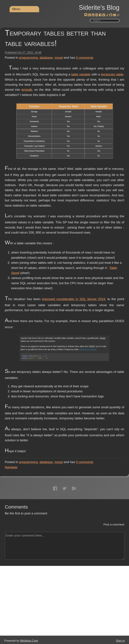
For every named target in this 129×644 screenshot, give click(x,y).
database (46, 58)
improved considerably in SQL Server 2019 (73, 299)
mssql (59, 58)
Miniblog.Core (29, 641)
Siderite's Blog (99, 8)
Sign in (120, 641)
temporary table (112, 74)
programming (28, 58)
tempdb (27, 90)
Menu (16, 9)
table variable (81, 74)
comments (85, 58)
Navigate (11, 467)
